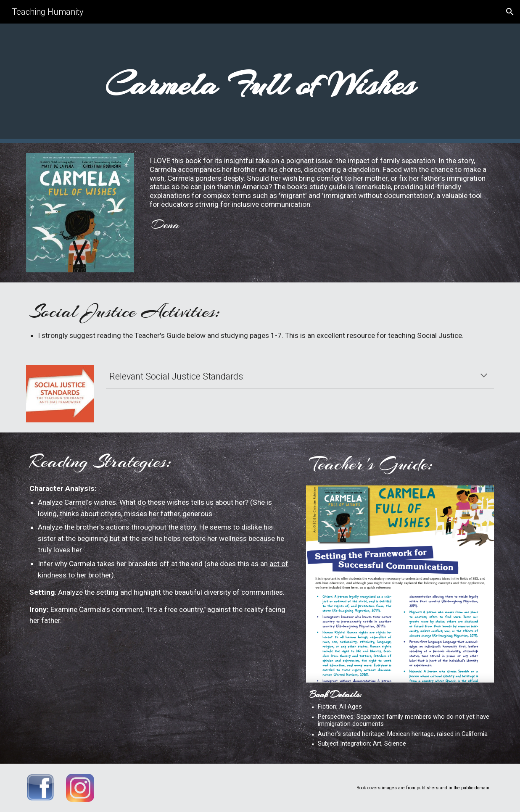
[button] (510, 12)
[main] (260, 83)
